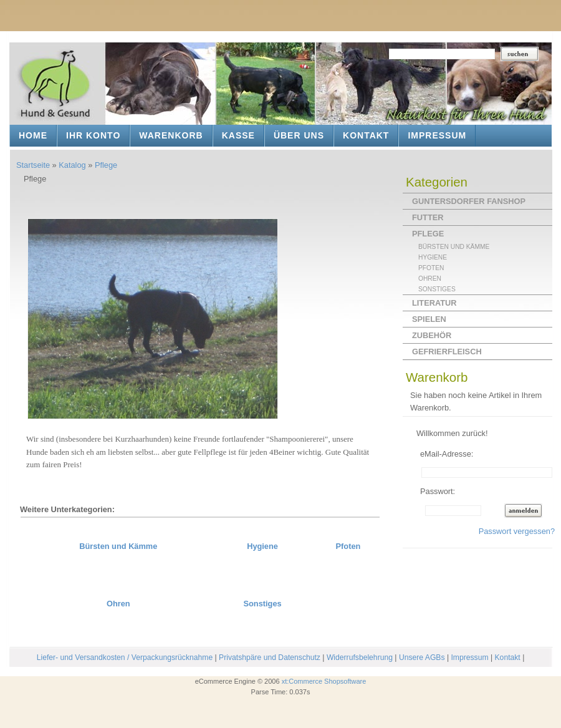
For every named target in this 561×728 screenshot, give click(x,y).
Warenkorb (171, 135)
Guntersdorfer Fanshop (469, 201)
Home (33, 135)
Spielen (429, 319)
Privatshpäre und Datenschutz (270, 658)
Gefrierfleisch (447, 352)
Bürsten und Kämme (118, 546)
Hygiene (262, 546)
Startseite (33, 165)
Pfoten (348, 546)
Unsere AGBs (422, 658)
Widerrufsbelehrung (360, 658)
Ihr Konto (93, 135)
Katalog (72, 165)
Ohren (118, 604)
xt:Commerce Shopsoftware (324, 681)
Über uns (299, 135)
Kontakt (366, 135)
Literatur (434, 303)
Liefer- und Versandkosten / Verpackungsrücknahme (125, 658)
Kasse (238, 135)
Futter (428, 217)
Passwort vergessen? (517, 531)
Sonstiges (262, 604)
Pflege (106, 165)
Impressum (437, 135)
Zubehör (432, 335)
